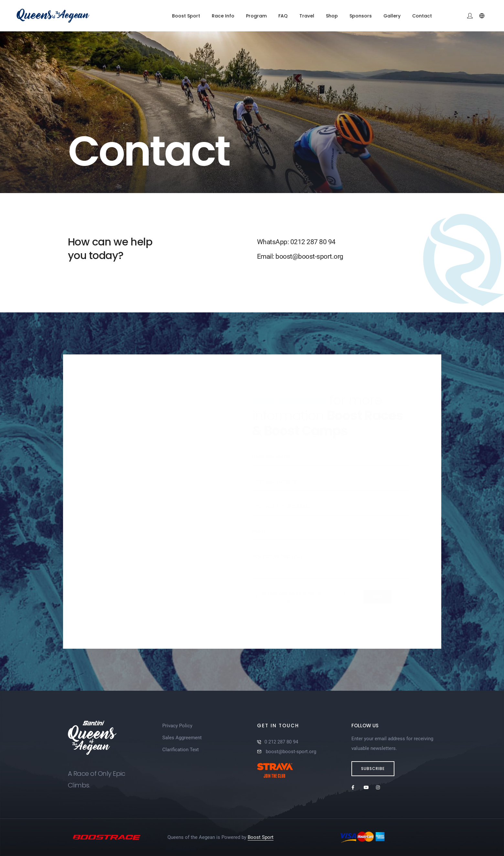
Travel (307, 16)
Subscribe (373, 769)
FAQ (283, 16)
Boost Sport (186, 16)
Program (256, 16)
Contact (422, 16)
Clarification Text (181, 750)
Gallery (392, 16)
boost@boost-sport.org (290, 752)
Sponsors (361, 16)
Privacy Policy (177, 726)
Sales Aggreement (182, 738)
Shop (332, 16)
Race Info (223, 16)
